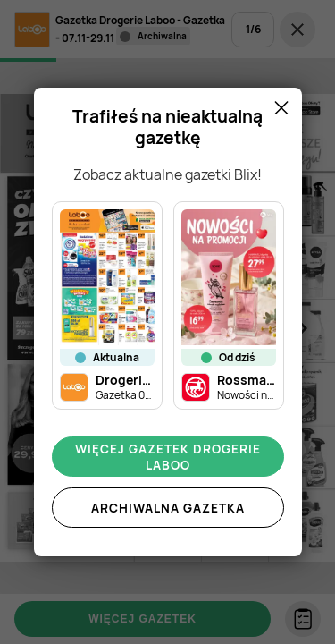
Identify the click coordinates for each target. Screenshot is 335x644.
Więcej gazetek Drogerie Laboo (168, 457)
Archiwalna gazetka (168, 508)
